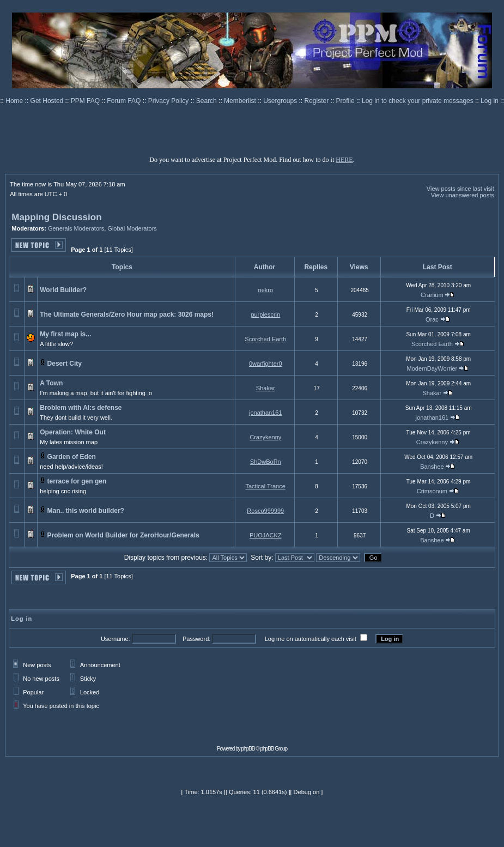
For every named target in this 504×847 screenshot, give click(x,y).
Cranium (432, 295)
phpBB (248, 749)
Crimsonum (432, 491)
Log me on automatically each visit (311, 639)
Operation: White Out (73, 432)
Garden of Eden (72, 457)
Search (207, 101)
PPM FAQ (86, 101)
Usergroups (281, 101)
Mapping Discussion (56, 217)
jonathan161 (266, 413)
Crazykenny (265, 437)
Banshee (432, 467)
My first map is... (65, 334)
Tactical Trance (265, 486)
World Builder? (63, 290)
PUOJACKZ (266, 535)
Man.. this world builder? (86, 511)
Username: (116, 639)
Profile (346, 101)
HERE (344, 160)
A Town (51, 383)
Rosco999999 (265, 511)
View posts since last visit (460, 189)
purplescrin (265, 314)
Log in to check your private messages (418, 101)
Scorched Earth (265, 339)
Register (318, 101)
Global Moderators (132, 228)
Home (15, 101)
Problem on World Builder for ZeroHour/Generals (123, 535)
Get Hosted (48, 101)
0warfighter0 (266, 364)
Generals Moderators (76, 228)
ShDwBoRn (266, 462)
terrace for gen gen (77, 481)
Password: (196, 639)
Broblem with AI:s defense (81, 408)
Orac (432, 319)
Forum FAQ (125, 101)
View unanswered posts (463, 195)
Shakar (266, 388)
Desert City (65, 364)
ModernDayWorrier (432, 368)
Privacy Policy (169, 101)
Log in (490, 101)
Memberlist (241, 101)
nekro (266, 290)
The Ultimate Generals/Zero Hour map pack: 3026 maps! (127, 314)
